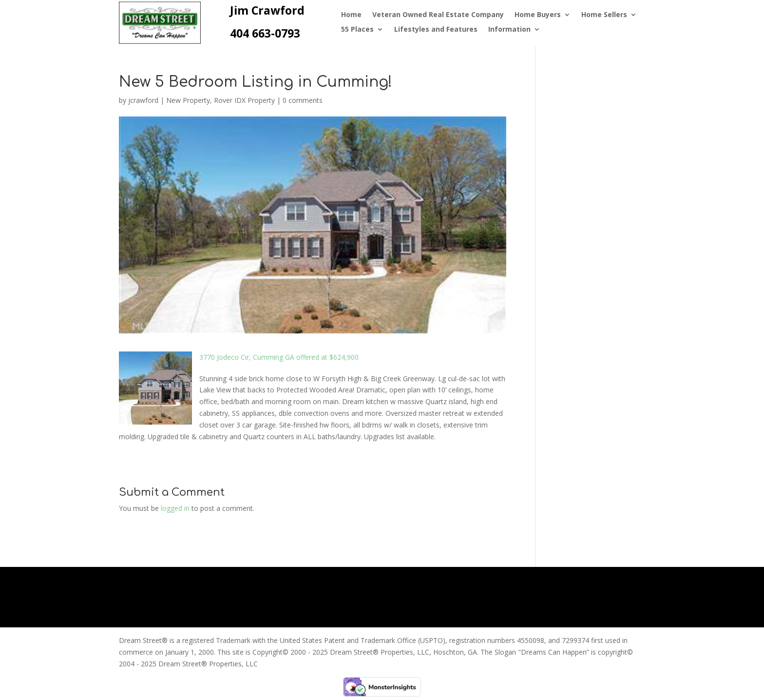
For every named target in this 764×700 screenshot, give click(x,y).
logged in (175, 508)
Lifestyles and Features (436, 30)
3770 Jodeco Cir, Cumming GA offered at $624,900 (279, 357)
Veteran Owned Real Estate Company (438, 15)
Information (509, 30)
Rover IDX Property (244, 100)
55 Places (357, 30)
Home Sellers (604, 15)
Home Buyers (538, 15)
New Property (188, 100)
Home (351, 15)
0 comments (303, 100)
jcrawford (143, 100)
